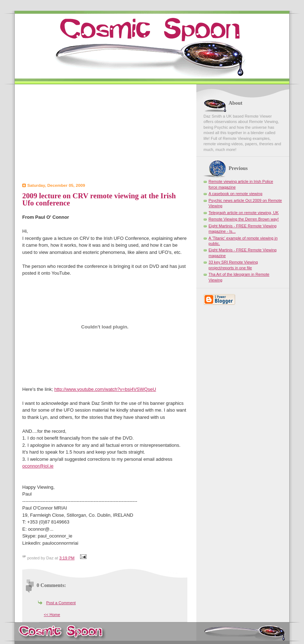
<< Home (52, 615)
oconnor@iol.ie (38, 466)
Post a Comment (61, 603)
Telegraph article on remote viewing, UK (244, 213)
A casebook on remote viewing (235, 194)
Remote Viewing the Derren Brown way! (244, 219)
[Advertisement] (105, 134)
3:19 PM (67, 558)
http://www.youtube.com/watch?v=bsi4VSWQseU (105, 389)
